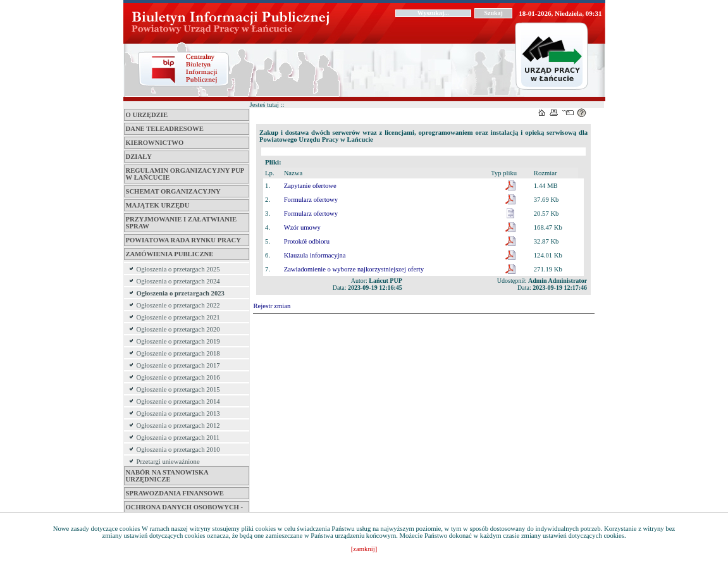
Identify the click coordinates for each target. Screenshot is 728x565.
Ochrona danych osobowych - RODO (185, 511)
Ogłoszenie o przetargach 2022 (178, 305)
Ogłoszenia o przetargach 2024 (178, 281)
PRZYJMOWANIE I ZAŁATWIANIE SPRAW (182, 223)
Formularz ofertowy (311, 200)
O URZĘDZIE (147, 115)
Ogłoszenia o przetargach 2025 (178, 269)
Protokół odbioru (307, 241)
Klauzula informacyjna (315, 255)
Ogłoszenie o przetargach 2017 (178, 365)
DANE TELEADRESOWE (165, 129)
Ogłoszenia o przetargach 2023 (181, 293)
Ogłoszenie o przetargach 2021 (178, 317)
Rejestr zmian (272, 306)
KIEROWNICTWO (155, 143)
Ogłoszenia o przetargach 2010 (178, 450)
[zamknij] (364, 549)
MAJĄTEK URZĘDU (158, 205)
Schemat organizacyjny (173, 191)
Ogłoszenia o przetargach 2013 (178, 413)
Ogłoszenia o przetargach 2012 (178, 425)
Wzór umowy (302, 227)
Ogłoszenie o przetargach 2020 (178, 329)
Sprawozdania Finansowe (175, 493)
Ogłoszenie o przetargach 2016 (178, 377)
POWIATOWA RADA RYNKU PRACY (183, 240)
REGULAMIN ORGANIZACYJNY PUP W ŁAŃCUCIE (185, 174)
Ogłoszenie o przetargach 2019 (178, 341)
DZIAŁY (139, 157)
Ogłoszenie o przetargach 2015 (178, 389)
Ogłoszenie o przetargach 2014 (178, 401)
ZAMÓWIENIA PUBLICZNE (170, 254)
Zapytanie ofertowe (310, 186)
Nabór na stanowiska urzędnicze (167, 476)
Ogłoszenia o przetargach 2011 (178, 438)
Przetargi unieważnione (168, 462)
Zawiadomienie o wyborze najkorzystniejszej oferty (354, 269)
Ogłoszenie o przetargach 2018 (178, 353)
